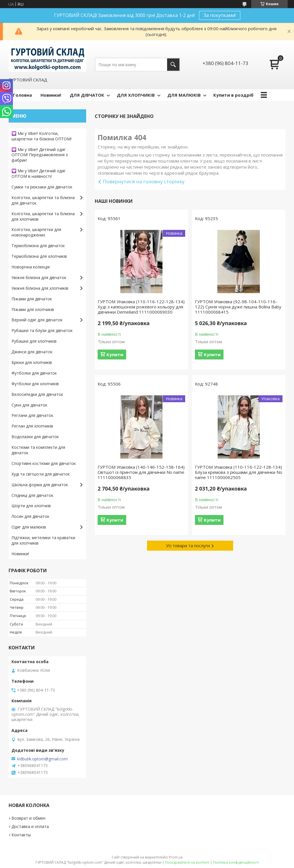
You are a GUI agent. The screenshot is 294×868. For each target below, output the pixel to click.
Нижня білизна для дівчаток (39, 277)
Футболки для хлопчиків (35, 384)
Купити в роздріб (233, 95)
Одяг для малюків (29, 527)
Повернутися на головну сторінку (144, 181)
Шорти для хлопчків (31, 506)
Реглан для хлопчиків (32, 426)
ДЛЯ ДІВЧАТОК (87, 95)
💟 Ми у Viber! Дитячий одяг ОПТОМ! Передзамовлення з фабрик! (40, 155)
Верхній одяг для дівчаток (37, 320)
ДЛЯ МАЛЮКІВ (184, 95)
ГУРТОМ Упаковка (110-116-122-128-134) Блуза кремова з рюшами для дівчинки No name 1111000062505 (239, 472)
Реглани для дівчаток (32, 415)
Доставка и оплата (30, 826)
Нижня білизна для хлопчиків (40, 288)
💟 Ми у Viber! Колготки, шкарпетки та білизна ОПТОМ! (41, 136)
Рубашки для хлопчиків (34, 341)
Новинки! (51, 95)
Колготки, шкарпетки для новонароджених (36, 232)
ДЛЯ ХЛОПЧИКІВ (136, 95)
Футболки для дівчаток (34, 373)
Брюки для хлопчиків (32, 362)
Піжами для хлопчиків (33, 309)
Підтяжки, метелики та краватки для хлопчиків (43, 540)
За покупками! (220, 15)
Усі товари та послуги (188, 545)
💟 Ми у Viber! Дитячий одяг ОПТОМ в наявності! (39, 173)
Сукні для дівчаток (29, 405)
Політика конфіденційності (236, 862)
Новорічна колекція (31, 267)
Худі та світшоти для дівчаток (41, 474)
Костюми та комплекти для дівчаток (38, 450)
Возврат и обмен (28, 818)
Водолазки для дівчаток (35, 437)
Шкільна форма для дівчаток (40, 485)
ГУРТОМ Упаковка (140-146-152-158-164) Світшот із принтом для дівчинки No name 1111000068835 (141, 472)
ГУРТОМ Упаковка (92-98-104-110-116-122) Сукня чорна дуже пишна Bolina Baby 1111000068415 (238, 307)
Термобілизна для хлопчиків (39, 256)
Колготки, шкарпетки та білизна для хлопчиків (43, 216)
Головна (22, 95)
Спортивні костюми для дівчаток (44, 463)
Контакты (21, 835)
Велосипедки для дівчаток (37, 394)
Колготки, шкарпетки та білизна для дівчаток (43, 200)
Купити (115, 354)
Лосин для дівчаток (30, 516)
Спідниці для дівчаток (32, 495)
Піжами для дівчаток (32, 299)
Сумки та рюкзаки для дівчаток (42, 187)
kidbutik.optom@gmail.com (42, 759)
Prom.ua (176, 857)
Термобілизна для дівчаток (38, 246)
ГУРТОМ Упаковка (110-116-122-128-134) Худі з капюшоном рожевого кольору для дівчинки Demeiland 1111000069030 (141, 307)
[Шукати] (173, 65)
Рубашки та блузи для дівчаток (42, 330)
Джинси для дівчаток (32, 352)
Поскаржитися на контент (187, 862)
